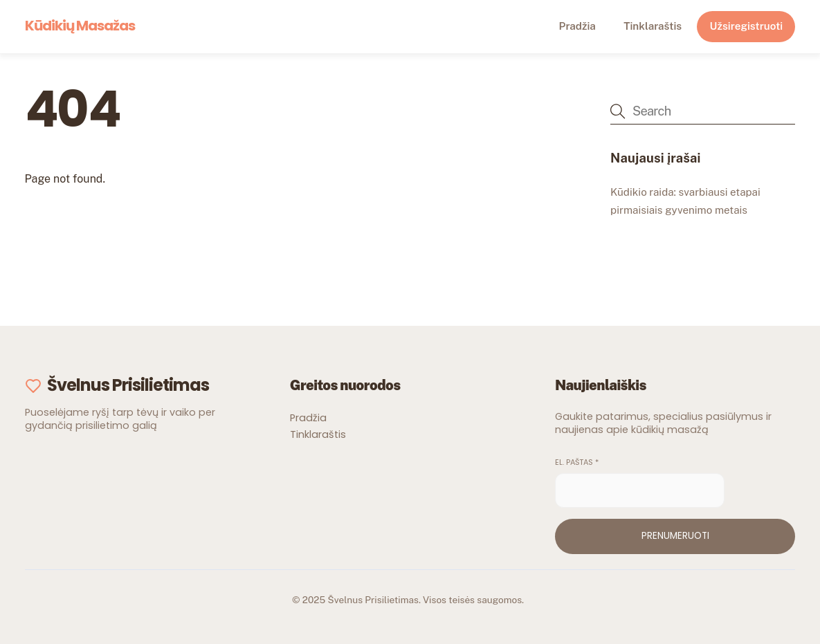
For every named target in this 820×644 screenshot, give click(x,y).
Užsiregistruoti (747, 26)
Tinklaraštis (653, 26)
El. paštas (577, 462)
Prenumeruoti (675, 536)
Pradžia (577, 26)
